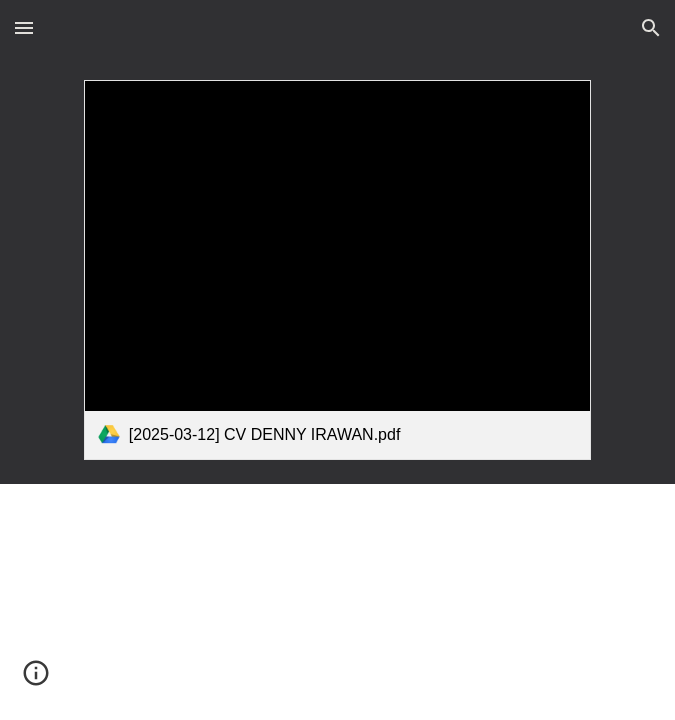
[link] (337, 270)
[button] (24, 27)
